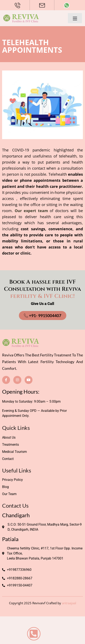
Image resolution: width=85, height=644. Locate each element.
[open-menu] (75, 18)
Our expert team (31, 211)
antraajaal (69, 603)
